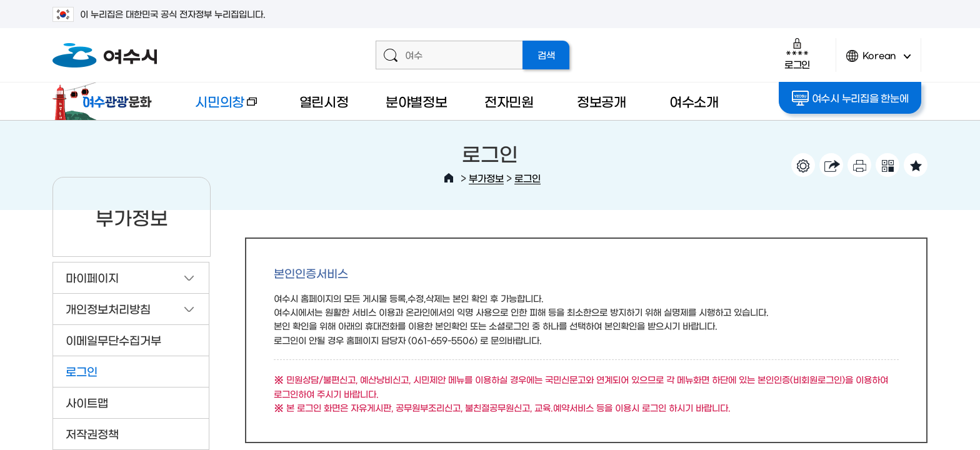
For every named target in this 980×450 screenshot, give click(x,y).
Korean (879, 61)
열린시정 (324, 101)
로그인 (797, 53)
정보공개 (602, 101)
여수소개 (694, 101)
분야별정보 (417, 101)
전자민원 (509, 101)
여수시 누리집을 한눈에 (850, 98)
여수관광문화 (106, 101)
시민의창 (216, 107)
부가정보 (486, 178)
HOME (449, 178)
